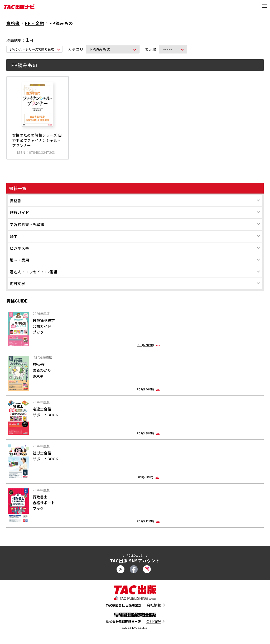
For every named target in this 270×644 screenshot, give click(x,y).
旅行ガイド (20, 212)
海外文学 (18, 284)
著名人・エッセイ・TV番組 (34, 272)
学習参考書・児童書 (27, 224)
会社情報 (154, 605)
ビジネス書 (20, 248)
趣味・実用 (20, 260)
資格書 (16, 201)
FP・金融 (34, 23)
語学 (14, 236)
